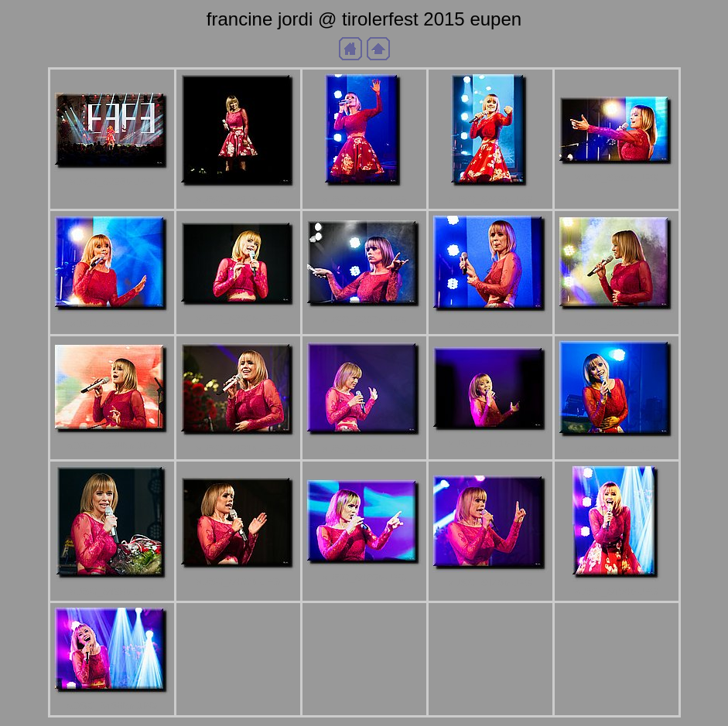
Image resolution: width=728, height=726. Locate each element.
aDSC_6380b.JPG (238, 318)
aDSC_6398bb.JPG (112, 446)
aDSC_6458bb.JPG (112, 706)
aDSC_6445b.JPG (490, 583)
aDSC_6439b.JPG (364, 577)
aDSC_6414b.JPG (617, 450)
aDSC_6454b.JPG (617, 591)
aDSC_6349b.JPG (490, 199)
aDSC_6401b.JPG (238, 448)
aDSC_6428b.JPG (112, 591)
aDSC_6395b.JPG (617, 323)
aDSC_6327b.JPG (238, 199)
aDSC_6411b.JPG (490, 443)
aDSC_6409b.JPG (364, 448)
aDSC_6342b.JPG (364, 199)
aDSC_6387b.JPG (364, 320)
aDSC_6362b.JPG (617, 177)
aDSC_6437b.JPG (238, 581)
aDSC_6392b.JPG (490, 324)
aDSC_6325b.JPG (112, 181)
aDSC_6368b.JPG (112, 324)
